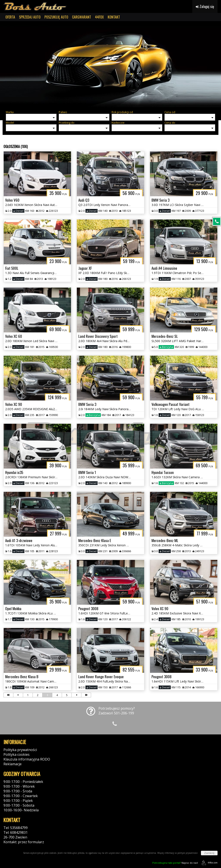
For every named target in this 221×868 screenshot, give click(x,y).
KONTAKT (114, 17)
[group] (110, 64)
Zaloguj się (205, 6)
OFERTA (10, 17)
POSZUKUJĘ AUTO (56, 17)
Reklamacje (13, 764)
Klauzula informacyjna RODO (27, 759)
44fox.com (209, 863)
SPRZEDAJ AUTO (30, 17)
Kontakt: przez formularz (24, 842)
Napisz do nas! (175, 863)
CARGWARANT (82, 17)
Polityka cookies (17, 754)
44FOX (99, 17)
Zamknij (209, 853)
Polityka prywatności (20, 750)
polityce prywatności (188, 853)
